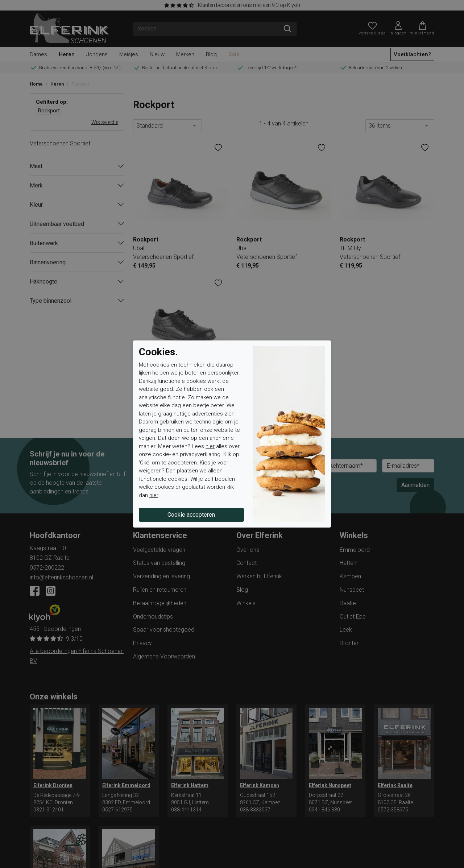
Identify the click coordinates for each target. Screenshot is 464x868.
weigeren (150, 471)
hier (210, 446)
